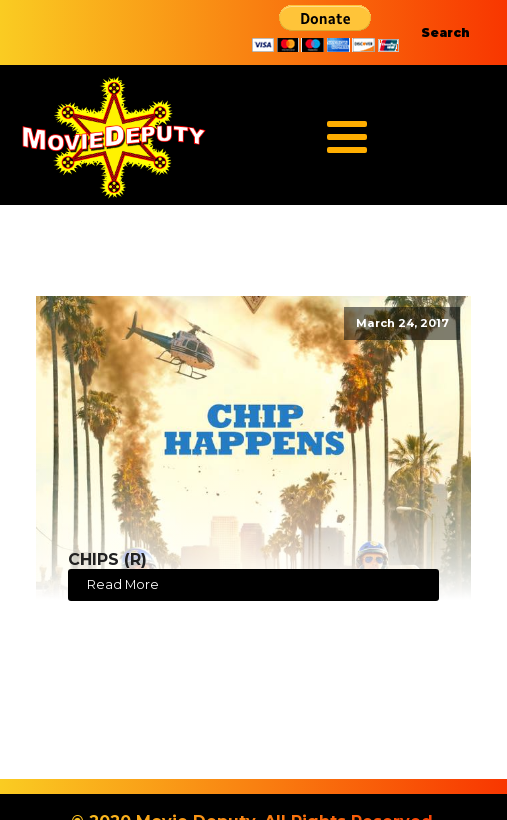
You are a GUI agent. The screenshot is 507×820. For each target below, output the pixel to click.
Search (445, 32)
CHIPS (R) (107, 559)
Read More (123, 584)
